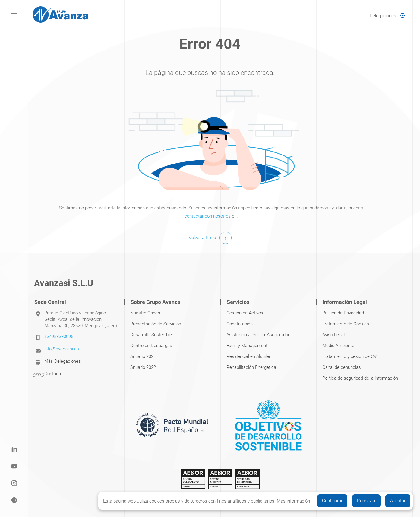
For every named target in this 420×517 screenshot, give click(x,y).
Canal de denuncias (342, 367)
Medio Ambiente (338, 346)
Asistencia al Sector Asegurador (258, 335)
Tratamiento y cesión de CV (349, 356)
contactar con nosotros (208, 216)
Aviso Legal (333, 335)
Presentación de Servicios (156, 324)
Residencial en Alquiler (248, 356)
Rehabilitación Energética (251, 367)
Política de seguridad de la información (360, 378)
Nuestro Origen (145, 313)
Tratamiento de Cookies (346, 324)
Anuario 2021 (143, 356)
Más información (293, 501)
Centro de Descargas (151, 346)
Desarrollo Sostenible (151, 335)
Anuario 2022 (143, 367)
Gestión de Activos (245, 313)
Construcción (240, 324)
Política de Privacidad (343, 313)
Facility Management (247, 346)
